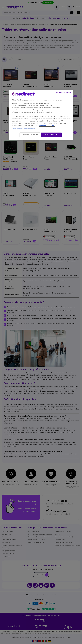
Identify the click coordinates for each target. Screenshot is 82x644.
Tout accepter (51, 135)
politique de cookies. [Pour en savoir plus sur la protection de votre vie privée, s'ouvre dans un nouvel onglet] (47, 125)
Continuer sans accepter (63, 93)
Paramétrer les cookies (30, 135)
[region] (41, 115)
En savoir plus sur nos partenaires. (24, 129)
